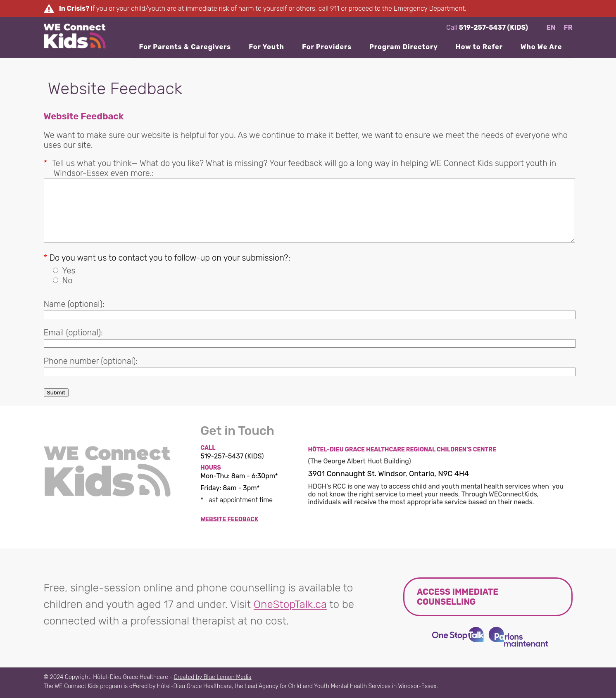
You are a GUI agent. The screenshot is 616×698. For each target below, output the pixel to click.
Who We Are (541, 47)
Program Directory (404, 47)
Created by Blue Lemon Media (213, 677)
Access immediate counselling (458, 597)
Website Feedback (229, 519)
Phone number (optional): (91, 361)
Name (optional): (74, 304)
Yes (69, 271)
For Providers (327, 47)
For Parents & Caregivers (185, 47)
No (68, 280)
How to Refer (479, 47)
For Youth (266, 47)
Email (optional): (73, 332)
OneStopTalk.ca (290, 604)
